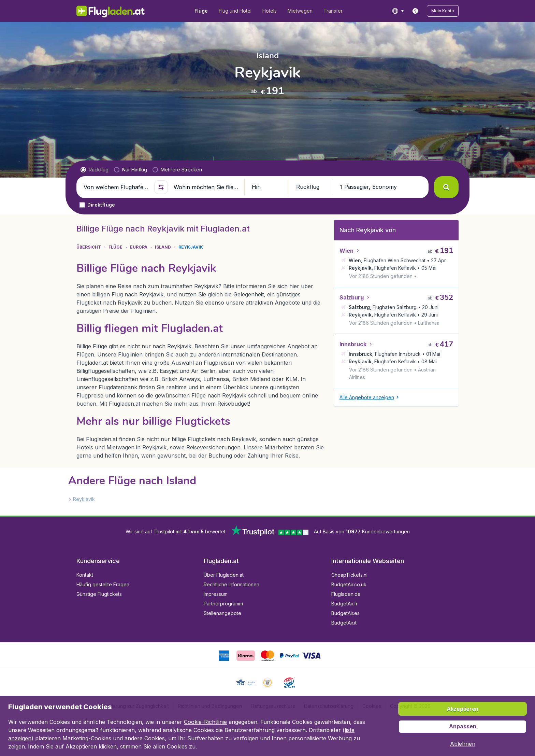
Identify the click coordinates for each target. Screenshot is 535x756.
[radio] (95, 170)
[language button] (398, 11)
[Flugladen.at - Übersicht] (111, 11)
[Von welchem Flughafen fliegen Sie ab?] (116, 187)
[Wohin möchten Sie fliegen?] (206, 187)
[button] (443, 11)
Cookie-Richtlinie (205, 722)
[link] (415, 11)
